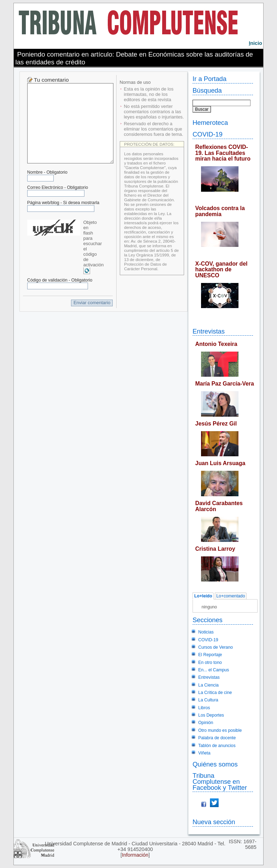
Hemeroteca (210, 123)
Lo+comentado (231, 596)
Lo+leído (203, 596)
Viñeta (204, 753)
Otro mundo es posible (220, 730)
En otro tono (210, 662)
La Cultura (208, 700)
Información (135, 855)
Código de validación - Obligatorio (60, 280)
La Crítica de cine (215, 693)
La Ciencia (208, 685)
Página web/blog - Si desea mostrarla (63, 203)
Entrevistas (209, 331)
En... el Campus (214, 670)
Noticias (206, 632)
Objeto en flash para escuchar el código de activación (94, 244)
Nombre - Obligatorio (47, 172)
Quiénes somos (215, 764)
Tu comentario (51, 80)
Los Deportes (211, 715)
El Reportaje (210, 655)
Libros (204, 708)
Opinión (206, 723)
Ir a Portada (210, 79)
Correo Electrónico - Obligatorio (58, 187)
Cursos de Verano (216, 647)
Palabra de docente (217, 738)
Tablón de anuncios (217, 746)
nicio (255, 43)
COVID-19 (208, 134)
